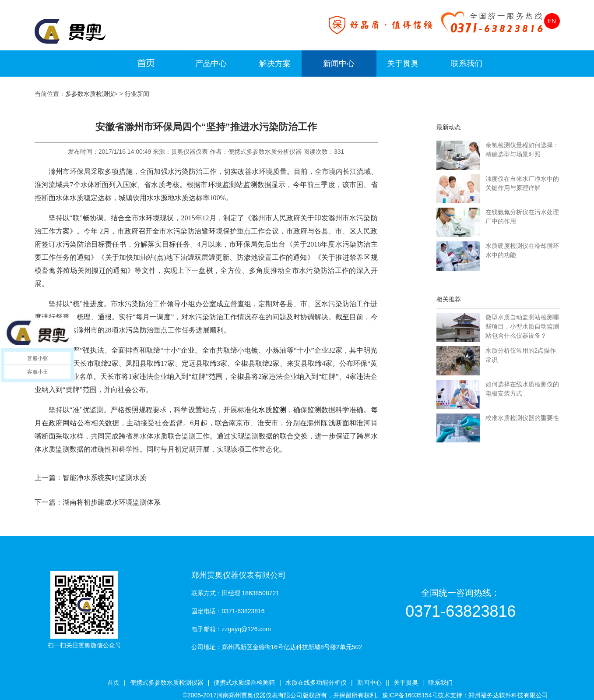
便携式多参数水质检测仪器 (167, 682)
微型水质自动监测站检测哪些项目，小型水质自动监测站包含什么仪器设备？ (522, 326)
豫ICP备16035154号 (410, 695)
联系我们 (467, 64)
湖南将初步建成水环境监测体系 (112, 502)
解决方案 (275, 64)
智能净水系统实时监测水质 (105, 478)
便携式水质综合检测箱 (244, 682)
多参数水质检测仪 (90, 94)
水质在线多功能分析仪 (316, 682)
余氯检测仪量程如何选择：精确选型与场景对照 (522, 150)
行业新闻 (137, 94)
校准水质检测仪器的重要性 (522, 418)
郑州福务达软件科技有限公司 (508, 695)
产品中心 (211, 64)
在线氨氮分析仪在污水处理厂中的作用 (522, 217)
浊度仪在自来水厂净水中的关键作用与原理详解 (522, 183)
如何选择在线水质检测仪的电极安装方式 (522, 389)
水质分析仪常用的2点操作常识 (521, 355)
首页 (113, 682)
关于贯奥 (403, 64)
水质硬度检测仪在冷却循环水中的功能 (522, 250)
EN (552, 21)
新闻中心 (339, 64)
